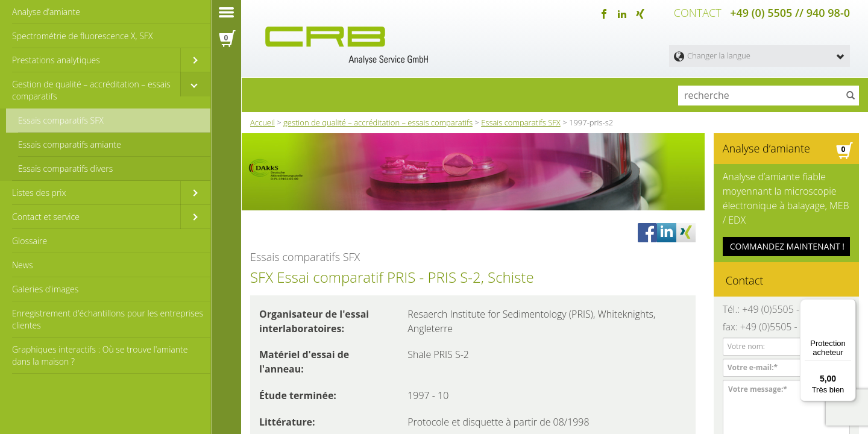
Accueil (263, 120)
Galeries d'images (45, 289)
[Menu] (849, 306)
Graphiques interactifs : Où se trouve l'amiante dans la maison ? (100, 355)
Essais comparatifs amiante (70, 144)
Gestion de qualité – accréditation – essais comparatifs (91, 90)
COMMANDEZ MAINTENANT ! (787, 235)
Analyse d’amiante (46, 12)
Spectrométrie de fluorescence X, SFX (82, 36)
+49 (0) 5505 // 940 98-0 (790, 12)
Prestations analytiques (56, 60)
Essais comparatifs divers (65, 168)
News (22, 265)
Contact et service (46, 217)
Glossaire (30, 241)
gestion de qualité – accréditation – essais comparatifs (378, 120)
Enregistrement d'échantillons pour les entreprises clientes (108, 319)
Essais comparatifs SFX (61, 120)
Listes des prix (39, 193)
